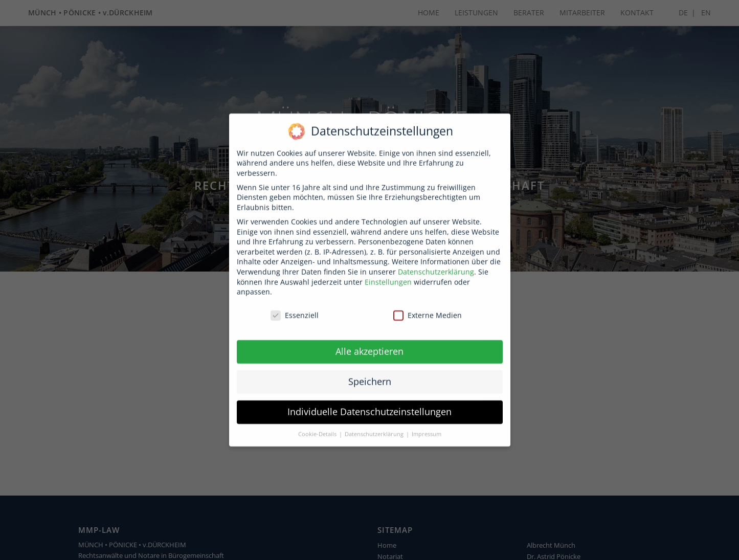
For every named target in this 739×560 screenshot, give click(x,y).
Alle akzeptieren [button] (369, 342)
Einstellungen (388, 272)
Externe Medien (428, 306)
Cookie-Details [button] (318, 424)
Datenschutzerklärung (436, 262)
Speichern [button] (370, 372)
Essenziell (295, 306)
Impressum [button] (427, 424)
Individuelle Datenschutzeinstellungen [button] (369, 402)
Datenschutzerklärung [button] (375, 424)
